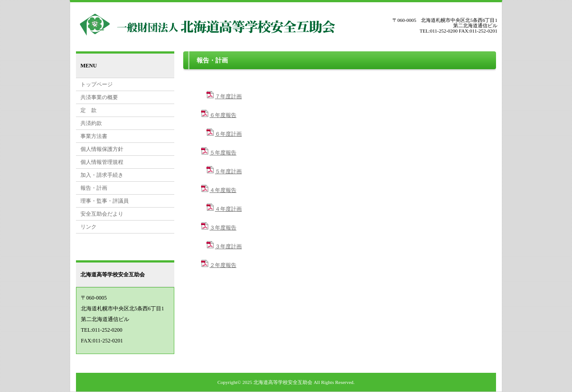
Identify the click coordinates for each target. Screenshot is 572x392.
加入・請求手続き (102, 175)
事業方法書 (94, 136)
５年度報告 (223, 153)
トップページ (97, 84)
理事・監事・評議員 (105, 201)
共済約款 (91, 123)
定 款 (88, 110)
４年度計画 (228, 209)
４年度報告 (223, 190)
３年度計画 (228, 246)
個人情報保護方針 (102, 149)
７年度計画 (228, 96)
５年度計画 (228, 171)
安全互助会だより (102, 214)
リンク (88, 227)
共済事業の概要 (99, 97)
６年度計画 (228, 134)
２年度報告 (223, 265)
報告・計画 (94, 188)
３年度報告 (223, 228)
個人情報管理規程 (102, 162)
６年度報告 (223, 115)
